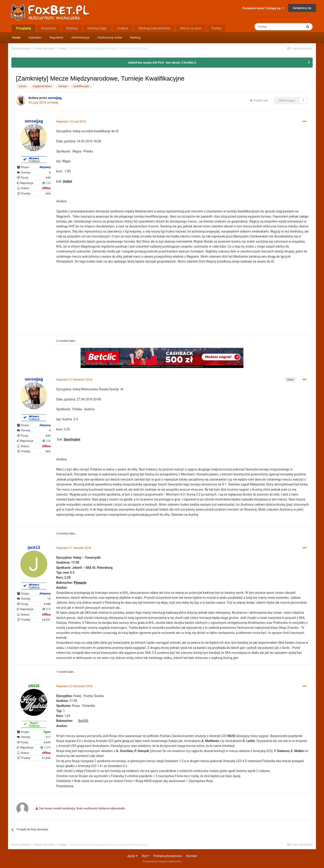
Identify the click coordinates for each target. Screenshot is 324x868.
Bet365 (83, 721)
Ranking (135, 37)
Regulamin (56, 37)
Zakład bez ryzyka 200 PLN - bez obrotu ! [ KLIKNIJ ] (162, 63)
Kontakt (192, 856)
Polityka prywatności (168, 856)
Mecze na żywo (191, 28)
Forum (16, 37)
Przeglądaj (23, 28)
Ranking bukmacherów (154, 28)
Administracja (80, 37)
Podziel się (259, 100)
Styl (145, 856)
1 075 (46, 747)
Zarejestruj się (302, 8)
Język (132, 856)
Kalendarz (35, 37)
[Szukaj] (279, 27)
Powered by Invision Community (162, 862)
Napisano (71, 121)
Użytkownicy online (110, 37)
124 (47, 183)
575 (47, 609)
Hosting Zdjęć (97, 28)
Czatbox (123, 28)
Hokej (54, 103)
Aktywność (49, 28)
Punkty (216, 28)
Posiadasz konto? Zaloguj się (263, 8)
